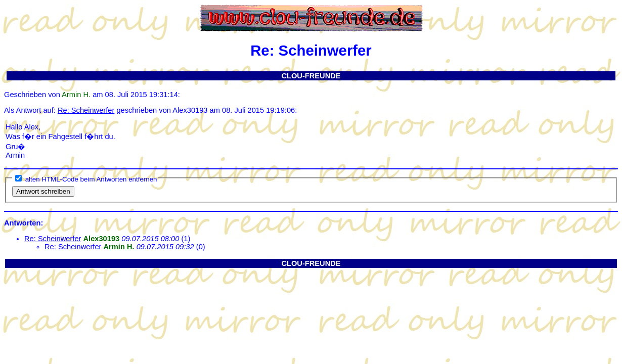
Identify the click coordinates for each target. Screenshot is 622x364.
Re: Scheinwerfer (86, 110)
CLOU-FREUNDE (311, 76)
